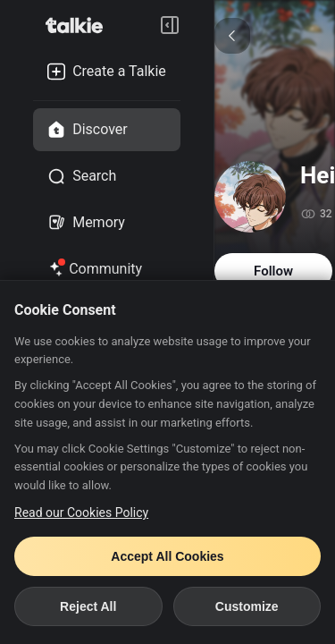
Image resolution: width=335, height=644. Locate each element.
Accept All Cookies (167, 556)
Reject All (88, 606)
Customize (247, 606)
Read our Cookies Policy (81, 513)
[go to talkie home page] (80, 25)
